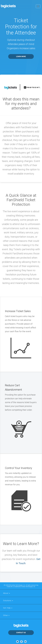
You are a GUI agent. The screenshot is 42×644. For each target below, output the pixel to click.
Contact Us (21, 633)
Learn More (21, 57)
